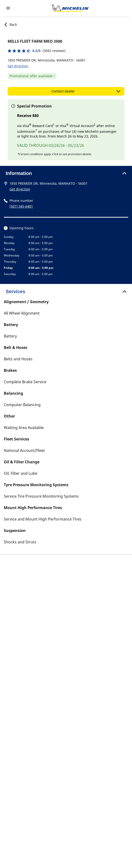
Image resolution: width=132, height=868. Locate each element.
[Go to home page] (70, 8)
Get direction (18, 66)
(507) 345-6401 (21, 206)
